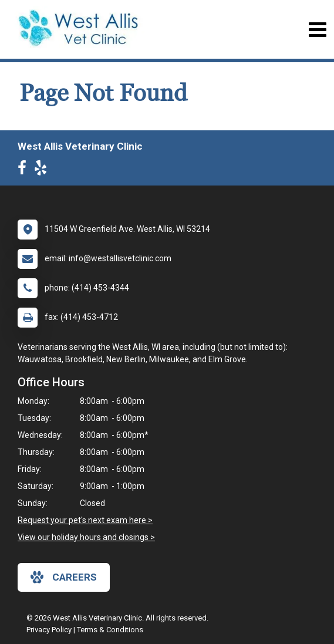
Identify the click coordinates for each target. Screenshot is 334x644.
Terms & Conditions (110, 630)
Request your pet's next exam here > (85, 520)
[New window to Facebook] (25, 170)
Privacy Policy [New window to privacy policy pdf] (49, 630)
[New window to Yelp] (43, 170)
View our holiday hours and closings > (86, 537)
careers (64, 577)
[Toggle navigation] (317, 30)
